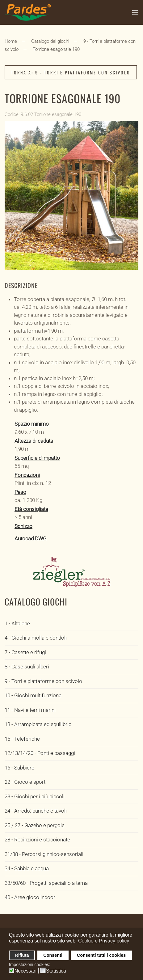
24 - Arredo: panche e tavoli (36, 811)
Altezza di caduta (34, 441)
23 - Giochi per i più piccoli (35, 796)
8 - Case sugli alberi (27, 667)
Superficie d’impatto (37, 458)
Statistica (56, 971)
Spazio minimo (32, 424)
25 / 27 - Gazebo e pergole (35, 825)
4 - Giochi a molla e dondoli (36, 638)
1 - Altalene (17, 623)
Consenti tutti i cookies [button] (101, 955)
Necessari (25, 971)
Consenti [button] (53, 955)
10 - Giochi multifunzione (33, 695)
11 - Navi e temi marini (30, 710)
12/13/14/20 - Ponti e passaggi (40, 753)
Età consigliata (31, 509)
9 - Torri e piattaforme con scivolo (43, 681)
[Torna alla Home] (28, 12)
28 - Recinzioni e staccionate (37, 840)
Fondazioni (27, 475)
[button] (135, 12)
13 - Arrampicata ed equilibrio (38, 724)
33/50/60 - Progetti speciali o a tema (46, 883)
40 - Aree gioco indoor (30, 897)
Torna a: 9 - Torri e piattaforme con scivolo (71, 72)
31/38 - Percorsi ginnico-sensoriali (44, 854)
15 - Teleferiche (22, 739)
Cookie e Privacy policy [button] (104, 941)
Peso (20, 492)
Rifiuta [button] (22, 955)
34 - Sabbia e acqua (27, 868)
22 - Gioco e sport (25, 782)
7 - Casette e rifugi (25, 652)
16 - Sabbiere (19, 768)
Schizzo (23, 526)
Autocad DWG (31, 539)
